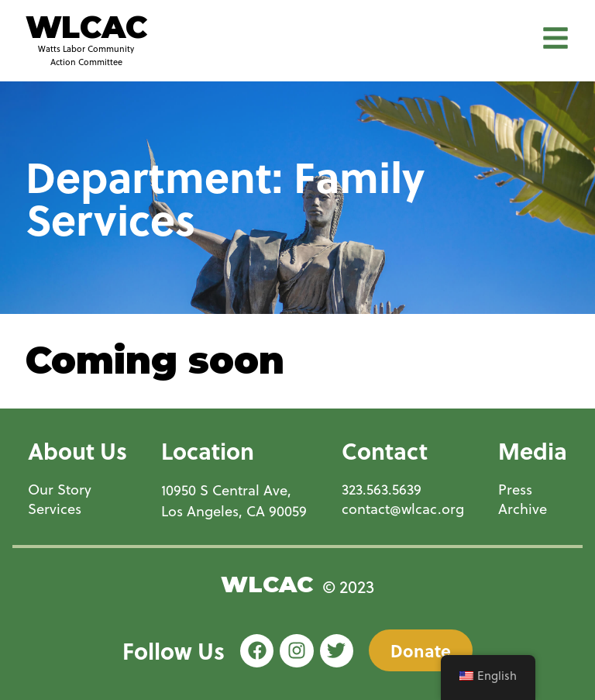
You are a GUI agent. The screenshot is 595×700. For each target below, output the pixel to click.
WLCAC (86, 27)
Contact (385, 450)
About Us (77, 450)
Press (515, 490)
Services (55, 509)
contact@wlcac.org (403, 509)
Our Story (60, 490)
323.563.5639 (382, 490)
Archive (523, 509)
